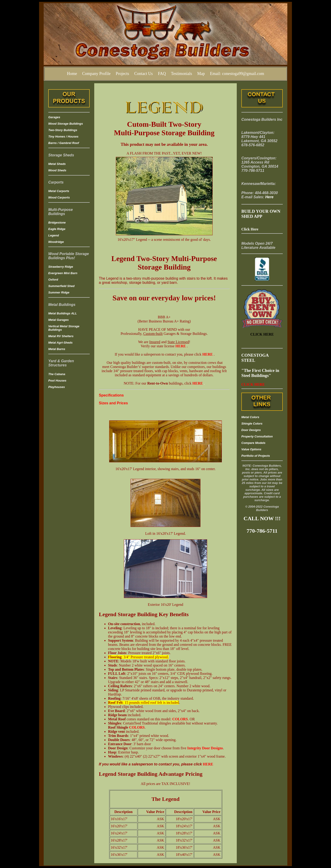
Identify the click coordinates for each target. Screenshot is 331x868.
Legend (54, 235)
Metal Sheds (57, 164)
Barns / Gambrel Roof (64, 143)
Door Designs (251, 430)
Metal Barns (57, 349)
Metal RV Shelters (61, 336)
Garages (54, 117)
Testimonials (182, 74)
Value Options (251, 449)
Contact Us (144, 74)
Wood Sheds (57, 170)
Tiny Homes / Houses (63, 137)
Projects (122, 74)
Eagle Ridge (57, 229)
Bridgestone (57, 223)
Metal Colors (250, 417)
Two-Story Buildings (63, 130)
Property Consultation (257, 436)
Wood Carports (59, 197)
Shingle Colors (252, 424)
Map (201, 74)
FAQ (162, 74)
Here (269, 197)
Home (72, 74)
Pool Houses (57, 381)
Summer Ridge (59, 292)
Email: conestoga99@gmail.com (237, 74)
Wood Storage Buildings (66, 124)
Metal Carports (59, 191)
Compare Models (253, 443)
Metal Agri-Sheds (60, 343)
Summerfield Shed (61, 286)
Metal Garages (58, 320)
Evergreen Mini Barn (63, 273)
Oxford (53, 280)
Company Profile (96, 74)
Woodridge (56, 242)
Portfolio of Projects (256, 456)
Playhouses (57, 387)
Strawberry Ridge (61, 267)
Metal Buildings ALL (63, 313)
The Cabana (57, 374)
